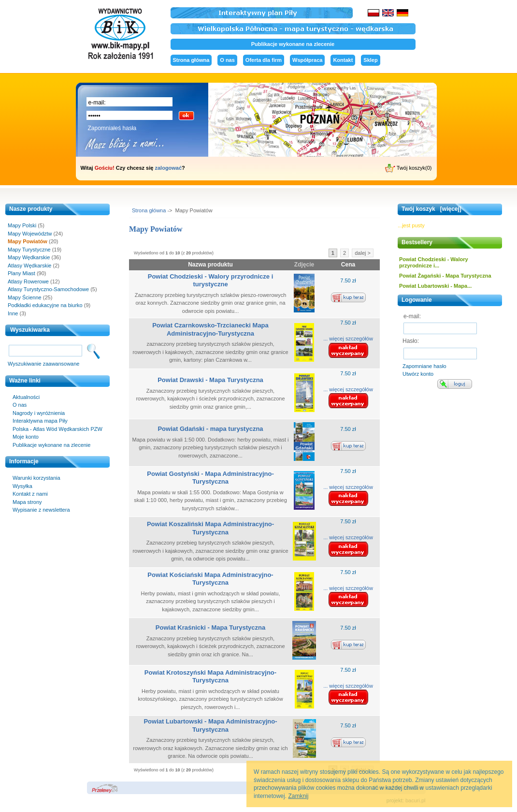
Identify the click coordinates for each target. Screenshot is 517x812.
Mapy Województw (30, 234)
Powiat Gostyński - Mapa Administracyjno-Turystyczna (210, 478)
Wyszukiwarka (30, 330)
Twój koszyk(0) (409, 168)
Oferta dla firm (264, 60)
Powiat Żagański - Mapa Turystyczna (445, 276)
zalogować (168, 168)
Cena (348, 265)
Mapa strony (27, 502)
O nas (227, 60)
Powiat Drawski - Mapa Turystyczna (210, 380)
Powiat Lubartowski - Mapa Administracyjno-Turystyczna (210, 725)
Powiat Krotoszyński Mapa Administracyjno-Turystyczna (210, 677)
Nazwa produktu (210, 265)
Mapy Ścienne (25, 297)
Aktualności (26, 397)
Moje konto (26, 437)
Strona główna (191, 60)
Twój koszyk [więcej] (431, 209)
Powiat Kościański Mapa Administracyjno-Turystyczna (210, 579)
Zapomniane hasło (424, 366)
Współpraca (307, 60)
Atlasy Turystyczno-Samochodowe (48, 289)
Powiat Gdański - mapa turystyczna (210, 429)
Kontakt (343, 60)
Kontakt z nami (30, 494)
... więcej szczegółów (348, 339)
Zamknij (298, 796)
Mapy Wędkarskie (29, 257)
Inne (13, 313)
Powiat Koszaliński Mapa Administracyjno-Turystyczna (210, 528)
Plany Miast (22, 273)
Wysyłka (22, 486)
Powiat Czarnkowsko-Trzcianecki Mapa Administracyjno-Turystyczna (210, 329)
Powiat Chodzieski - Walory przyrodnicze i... (434, 262)
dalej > (363, 253)
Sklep (370, 60)
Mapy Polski (22, 225)
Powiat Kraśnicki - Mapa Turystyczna (210, 627)
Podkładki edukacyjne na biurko (45, 305)
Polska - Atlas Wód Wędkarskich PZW (57, 429)
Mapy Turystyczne (29, 250)
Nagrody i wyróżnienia (39, 413)
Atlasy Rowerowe (28, 281)
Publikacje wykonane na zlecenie (293, 44)
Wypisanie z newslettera (41, 510)
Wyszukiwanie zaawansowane (43, 364)
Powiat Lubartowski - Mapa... (435, 286)
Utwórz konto (418, 374)
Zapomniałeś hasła (112, 128)
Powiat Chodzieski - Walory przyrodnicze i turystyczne (211, 281)
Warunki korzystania (36, 478)
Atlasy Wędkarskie (29, 266)
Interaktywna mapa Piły (40, 421)
